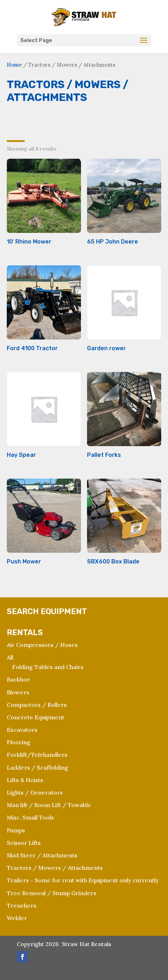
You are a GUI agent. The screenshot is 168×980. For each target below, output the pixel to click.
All (10, 657)
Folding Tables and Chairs (48, 667)
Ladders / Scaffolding (37, 767)
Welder (17, 918)
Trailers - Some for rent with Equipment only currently (83, 880)
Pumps (16, 830)
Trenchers (22, 905)
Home (14, 65)
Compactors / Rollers (37, 705)
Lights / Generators (35, 792)
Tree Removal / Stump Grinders (52, 893)
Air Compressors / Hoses (42, 645)
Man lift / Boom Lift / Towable (49, 805)
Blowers (18, 692)
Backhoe (19, 679)
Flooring (19, 742)
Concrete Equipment (35, 717)
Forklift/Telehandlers (37, 755)
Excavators (22, 730)
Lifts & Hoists (25, 780)
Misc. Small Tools (30, 817)
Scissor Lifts (24, 843)
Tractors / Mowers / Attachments (55, 868)
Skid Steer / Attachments (42, 855)
